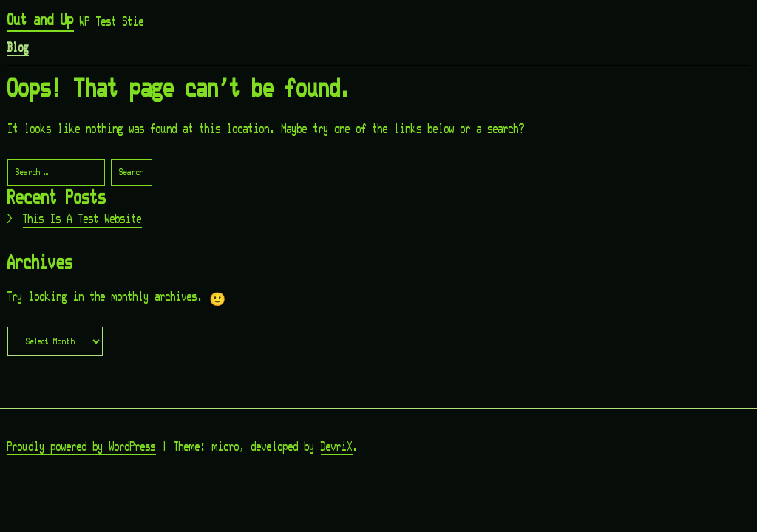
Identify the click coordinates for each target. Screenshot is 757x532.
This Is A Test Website (82, 219)
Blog (18, 48)
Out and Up (41, 21)
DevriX (337, 447)
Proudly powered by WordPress (82, 447)
